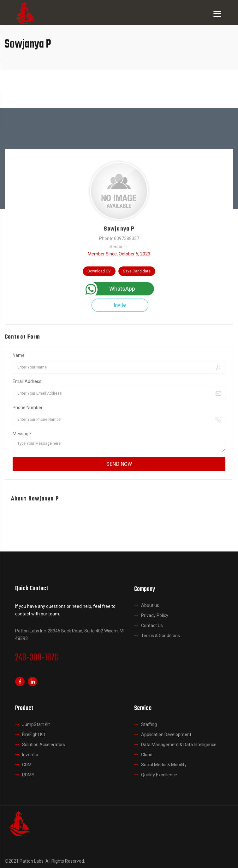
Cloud (147, 755)
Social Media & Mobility (164, 765)
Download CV (99, 271)
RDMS (28, 775)
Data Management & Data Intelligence (179, 745)
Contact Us (152, 625)
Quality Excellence (159, 775)
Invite (120, 305)
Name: (19, 355)
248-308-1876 (37, 658)
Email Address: (27, 381)
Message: (22, 434)
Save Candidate (137, 271)
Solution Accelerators (44, 745)
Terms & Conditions (161, 636)
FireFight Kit (34, 734)
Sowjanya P (119, 229)
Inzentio (30, 755)
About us (150, 605)
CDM (27, 765)
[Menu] (217, 13)
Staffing (149, 724)
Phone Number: (28, 408)
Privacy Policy (155, 615)
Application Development (166, 734)
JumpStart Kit (36, 724)
